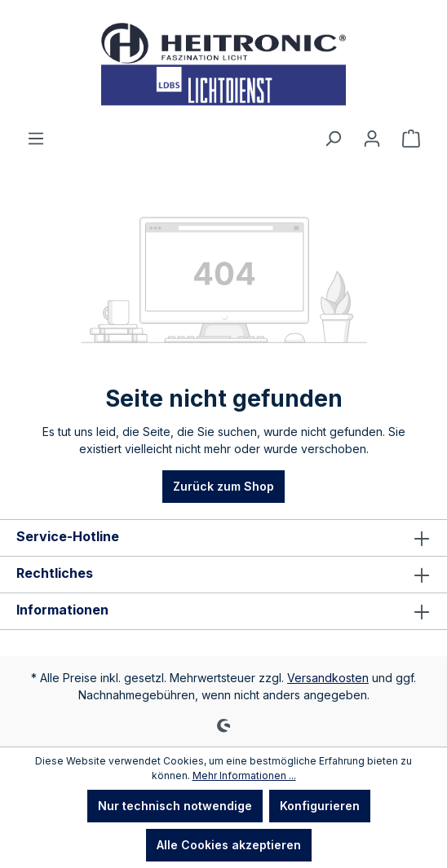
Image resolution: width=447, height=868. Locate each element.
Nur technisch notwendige (175, 806)
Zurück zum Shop (223, 486)
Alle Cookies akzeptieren (229, 845)
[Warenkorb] (411, 139)
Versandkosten (328, 678)
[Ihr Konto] (372, 139)
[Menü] (36, 139)
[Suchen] (333, 139)
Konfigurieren (320, 806)
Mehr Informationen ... (244, 775)
